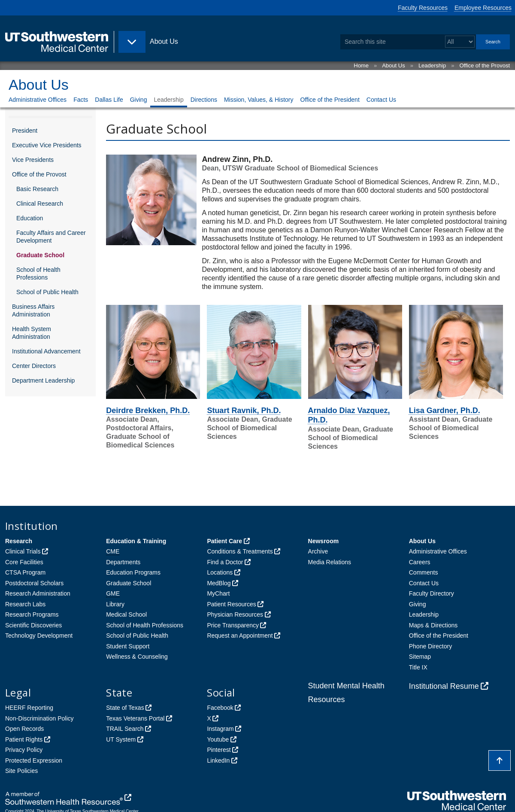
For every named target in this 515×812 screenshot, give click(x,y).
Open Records (24, 729)
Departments (123, 562)
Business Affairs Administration (33, 310)
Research (19, 541)
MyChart (218, 593)
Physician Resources (235, 614)
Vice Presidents (33, 160)
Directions (204, 100)
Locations (220, 572)
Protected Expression (34, 760)
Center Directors (34, 366)
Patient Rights (24, 739)
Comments (424, 572)
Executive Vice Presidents (47, 145)
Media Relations (330, 562)
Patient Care (224, 541)
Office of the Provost (485, 65)
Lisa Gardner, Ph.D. (445, 411)
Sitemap (420, 657)
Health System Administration (32, 333)
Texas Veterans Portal (135, 718)
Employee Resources (483, 8)
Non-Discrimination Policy (39, 718)
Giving (139, 100)
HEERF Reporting (29, 708)
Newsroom (324, 541)
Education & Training (136, 541)
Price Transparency (233, 625)
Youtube (218, 739)
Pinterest (219, 750)
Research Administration (38, 593)
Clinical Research (40, 204)
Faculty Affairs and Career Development (51, 237)
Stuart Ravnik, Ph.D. (244, 411)
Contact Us (381, 100)
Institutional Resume (444, 686)
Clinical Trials (23, 551)
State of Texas (125, 708)
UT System (121, 739)
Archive (318, 551)
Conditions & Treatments (240, 551)
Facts (81, 100)
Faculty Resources (423, 8)
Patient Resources (231, 604)
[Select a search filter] (460, 42)
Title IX (418, 667)
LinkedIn (218, 760)
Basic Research (37, 189)
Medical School (126, 614)
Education (30, 218)
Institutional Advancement (46, 351)
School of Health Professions (38, 274)
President (25, 131)
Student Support (128, 646)
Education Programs (133, 572)
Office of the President (330, 100)
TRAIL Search (125, 729)
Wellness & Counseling (137, 657)
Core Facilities (24, 562)
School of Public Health (47, 292)
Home (361, 65)
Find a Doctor (225, 562)
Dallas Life (109, 100)
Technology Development (39, 636)
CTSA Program (25, 572)
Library (115, 604)
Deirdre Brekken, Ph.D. (148, 411)
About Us (393, 65)
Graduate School (40, 255)
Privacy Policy (24, 750)
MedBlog (219, 583)
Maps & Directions (433, 625)
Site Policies (21, 771)
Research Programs (32, 614)
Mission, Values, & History (259, 100)
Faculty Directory (432, 593)
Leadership (432, 65)
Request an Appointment (240, 636)
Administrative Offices (38, 100)
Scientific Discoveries (33, 625)
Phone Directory (430, 646)
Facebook (220, 708)
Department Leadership (43, 380)
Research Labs (25, 604)
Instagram (220, 729)
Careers (420, 562)
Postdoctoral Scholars (34, 583)
